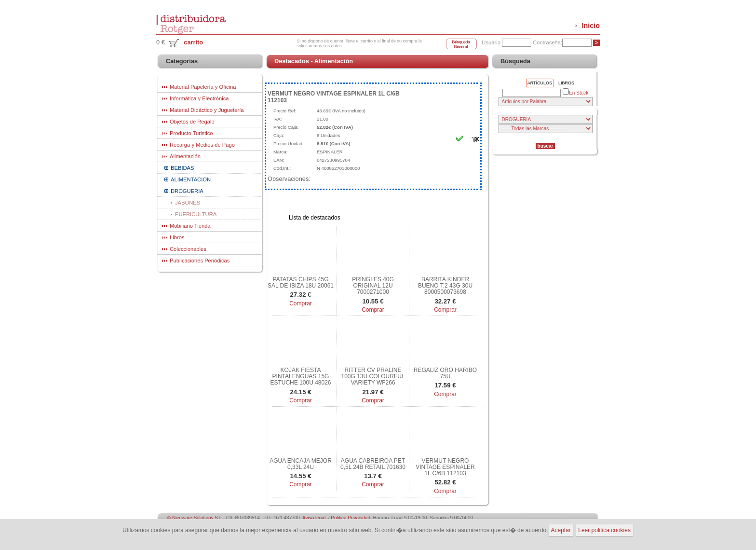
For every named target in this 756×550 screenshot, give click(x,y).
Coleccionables (188, 249)
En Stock (575, 92)
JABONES (188, 203)
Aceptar (561, 530)
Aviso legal (314, 518)
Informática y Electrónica (199, 98)
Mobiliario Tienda (190, 226)
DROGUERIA (187, 191)
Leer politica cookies (604, 530)
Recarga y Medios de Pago (202, 145)
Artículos (540, 83)
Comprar (301, 303)
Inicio (591, 26)
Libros (177, 237)
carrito (193, 42)
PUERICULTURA (196, 214)
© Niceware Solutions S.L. (195, 518)
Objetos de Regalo (192, 122)
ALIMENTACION (191, 179)
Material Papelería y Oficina (203, 87)
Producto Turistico (191, 133)
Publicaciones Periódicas (200, 261)
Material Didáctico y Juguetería (207, 110)
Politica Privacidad (351, 518)
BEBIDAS (182, 168)
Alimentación (185, 156)
